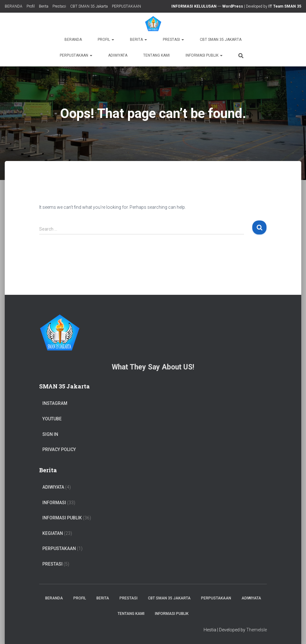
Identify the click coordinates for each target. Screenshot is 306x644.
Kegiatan (53, 533)
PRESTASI (52, 564)
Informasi (54, 503)
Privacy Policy (59, 449)
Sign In (50, 434)
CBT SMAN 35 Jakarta (89, 6)
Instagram (55, 403)
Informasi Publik (204, 55)
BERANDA (14, 6)
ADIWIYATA (118, 55)
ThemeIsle (257, 630)
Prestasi (59, 6)
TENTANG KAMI (156, 55)
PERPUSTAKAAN (126, 6)
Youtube (52, 419)
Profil (31, 6)
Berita (44, 6)
